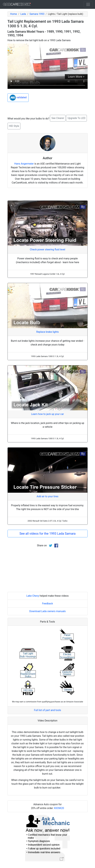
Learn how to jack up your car (47, 414)
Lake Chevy (33, 596)
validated (18, 98)
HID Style (14, 126)
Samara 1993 (37, 14)
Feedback (47, 604)
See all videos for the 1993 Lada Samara (47, 534)
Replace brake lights (47, 332)
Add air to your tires (47, 496)
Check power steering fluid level (47, 249)
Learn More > (76, 77)
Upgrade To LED (76, 118)
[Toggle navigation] (88, 4)
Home (14, 14)
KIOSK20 (59, 808)
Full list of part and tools (48, 710)
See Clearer (58, 118)
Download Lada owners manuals (48, 611)
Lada (23, 14)
